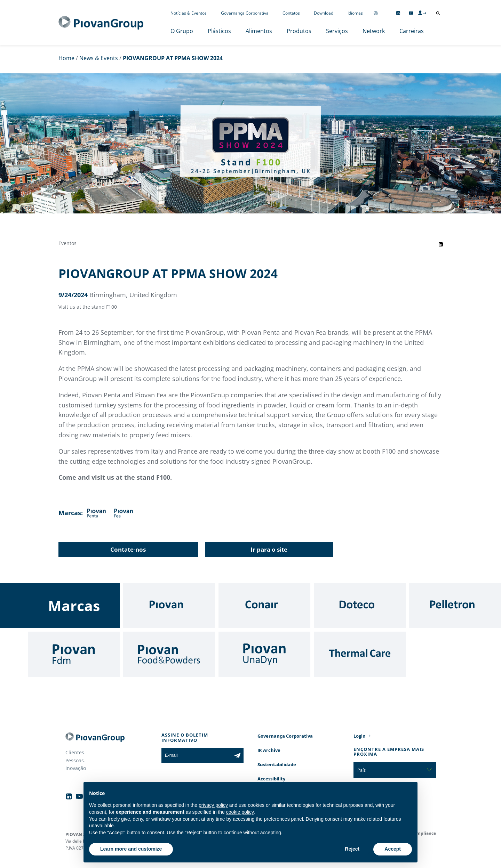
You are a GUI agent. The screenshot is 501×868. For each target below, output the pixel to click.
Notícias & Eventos (189, 13)
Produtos (299, 31)
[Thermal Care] (360, 654)
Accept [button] (393, 849)
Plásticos (219, 31)
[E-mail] (196, 755)
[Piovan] (169, 606)
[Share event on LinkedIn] (441, 244)
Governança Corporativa (245, 13)
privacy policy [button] (213, 805)
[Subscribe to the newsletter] (237, 755)
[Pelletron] (455, 606)
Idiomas (355, 13)
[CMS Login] (422, 13)
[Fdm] (74, 654)
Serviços (337, 31)
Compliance (424, 833)
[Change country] (376, 13)
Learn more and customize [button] (131, 849)
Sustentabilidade (277, 764)
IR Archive (269, 750)
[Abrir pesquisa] (438, 13)
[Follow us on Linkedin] (398, 13)
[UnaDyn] (264, 654)
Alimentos (259, 31)
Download (324, 13)
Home (66, 58)
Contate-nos (128, 549)
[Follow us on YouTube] (411, 13)
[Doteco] (360, 606)
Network (374, 31)
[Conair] (264, 606)
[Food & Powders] (169, 654)
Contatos (291, 13)
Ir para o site (269, 549)
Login (360, 736)
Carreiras (412, 31)
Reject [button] (352, 849)
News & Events (99, 58)
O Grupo (182, 31)
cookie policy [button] (240, 812)
